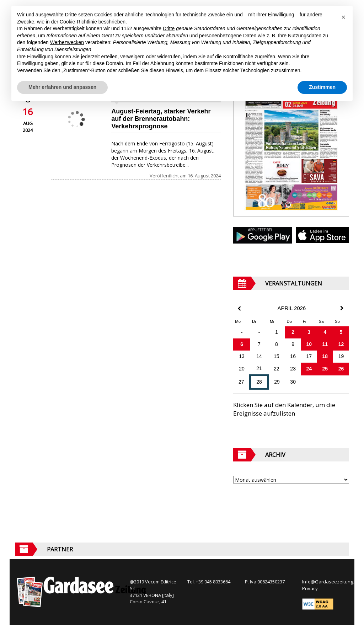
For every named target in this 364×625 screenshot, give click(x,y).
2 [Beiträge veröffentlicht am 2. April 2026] (293, 332)
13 (242, 356)
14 (259, 356)
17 (309, 356)
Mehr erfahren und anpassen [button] (62, 87)
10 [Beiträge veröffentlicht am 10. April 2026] (309, 344)
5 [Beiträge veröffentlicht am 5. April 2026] (341, 332)
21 (259, 368)
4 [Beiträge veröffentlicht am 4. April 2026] (325, 332)
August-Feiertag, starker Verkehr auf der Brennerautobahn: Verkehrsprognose (161, 119)
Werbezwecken (67, 42)
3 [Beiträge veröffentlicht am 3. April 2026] (309, 332)
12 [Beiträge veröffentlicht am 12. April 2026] (341, 344)
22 (277, 369)
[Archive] (291, 480)
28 (259, 382)
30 (293, 382)
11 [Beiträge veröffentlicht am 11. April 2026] (325, 344)
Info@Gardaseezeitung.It (329, 582)
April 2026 (292, 308)
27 (241, 382)
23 (293, 369)
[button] (343, 17)
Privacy (310, 588)
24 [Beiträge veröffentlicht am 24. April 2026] (309, 369)
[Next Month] (342, 308)
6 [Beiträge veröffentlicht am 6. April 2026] (242, 344)
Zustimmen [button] (322, 87)
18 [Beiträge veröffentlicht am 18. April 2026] (325, 356)
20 (242, 369)
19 (341, 356)
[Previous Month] (239, 309)
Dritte (169, 28)
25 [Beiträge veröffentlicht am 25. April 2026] (325, 369)
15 (277, 356)
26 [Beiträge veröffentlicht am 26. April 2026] (341, 369)
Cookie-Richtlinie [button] (78, 22)
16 (293, 356)
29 (277, 382)
